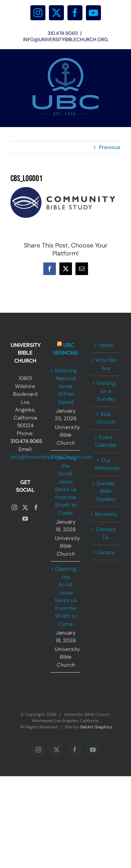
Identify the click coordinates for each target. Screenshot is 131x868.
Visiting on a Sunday (106, 391)
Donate (106, 552)
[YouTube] (25, 519)
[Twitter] (25, 507)
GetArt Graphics (96, 727)
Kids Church (106, 418)
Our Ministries (106, 464)
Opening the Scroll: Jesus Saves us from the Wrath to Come (66, 485)
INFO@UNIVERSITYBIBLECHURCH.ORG (65, 39)
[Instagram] (14, 507)
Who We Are (106, 364)
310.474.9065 (26, 441)
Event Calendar (106, 441)
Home (106, 345)
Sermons (106, 514)
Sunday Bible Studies (106, 491)
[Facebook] (36, 507)
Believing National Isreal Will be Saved (66, 386)
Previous (110, 147)
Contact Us (106, 533)
